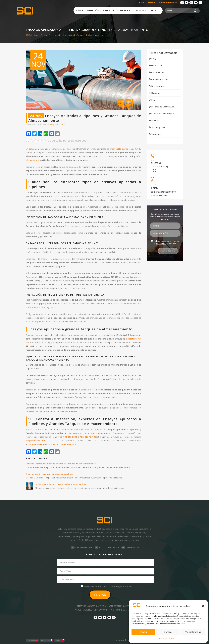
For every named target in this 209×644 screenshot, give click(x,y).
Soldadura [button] (125, 10)
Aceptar (143, 632)
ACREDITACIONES (84, 610)
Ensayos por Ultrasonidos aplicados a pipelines (49, 474)
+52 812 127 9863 (89, 437)
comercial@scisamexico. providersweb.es (162, 194)
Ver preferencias (193, 632)
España (32, 444)
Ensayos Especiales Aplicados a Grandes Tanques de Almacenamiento (61, 464)
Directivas (156, 93)
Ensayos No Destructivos (122, 149)
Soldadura (156, 134)
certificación (157, 65)
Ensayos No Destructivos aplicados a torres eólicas (60, 484)
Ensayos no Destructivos (163, 107)
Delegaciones (158, 86)
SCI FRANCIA (46, 640)
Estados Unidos (68, 444)
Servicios (155, 120)
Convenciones (158, 72)
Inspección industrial (100, 10)
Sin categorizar (158, 127)
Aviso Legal (161, 244)
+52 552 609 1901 (159, 169)
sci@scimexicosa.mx (168, 2)
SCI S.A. (29, 35)
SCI (30, 149)
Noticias (141, 10)
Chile (40, 444)
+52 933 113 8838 (147, 2)
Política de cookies (167, 638)
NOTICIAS (116, 610)
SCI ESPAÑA (32, 640)
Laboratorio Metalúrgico (163, 114)
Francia (55, 444)
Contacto (154, 10)
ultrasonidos (32, 160)
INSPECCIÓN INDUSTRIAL (120, 606)
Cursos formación (160, 79)
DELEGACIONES (131, 547)
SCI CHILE (59, 640)
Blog (36, 35)
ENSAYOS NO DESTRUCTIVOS (91, 606)
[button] (203, 606)
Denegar (168, 632)
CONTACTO (128, 610)
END (80, 10)
